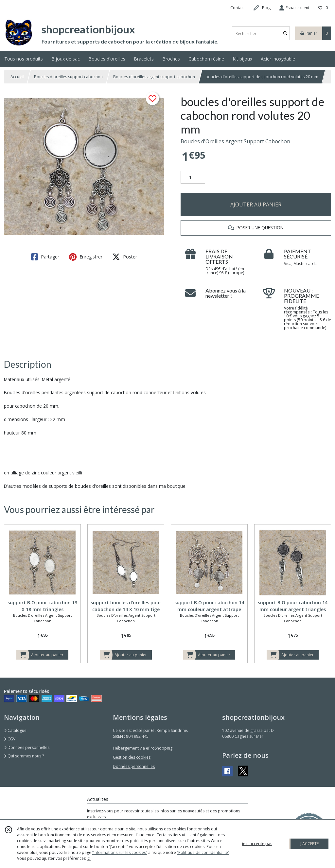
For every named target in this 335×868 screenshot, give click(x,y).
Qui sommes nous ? (24, 756)
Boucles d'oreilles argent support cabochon (154, 77)
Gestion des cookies (132, 757)
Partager (45, 257)
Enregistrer (86, 257)
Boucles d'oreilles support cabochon (68, 77)
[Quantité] (193, 177)
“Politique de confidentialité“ (203, 852)
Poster (125, 257)
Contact (238, 8)
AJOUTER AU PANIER (256, 204)
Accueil (17, 77)
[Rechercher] (285, 34)
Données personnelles (27, 747)
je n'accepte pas (257, 844)
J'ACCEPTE (309, 844)
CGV (10, 739)
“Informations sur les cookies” (120, 852)
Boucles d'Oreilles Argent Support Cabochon (235, 141)
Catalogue (15, 730)
